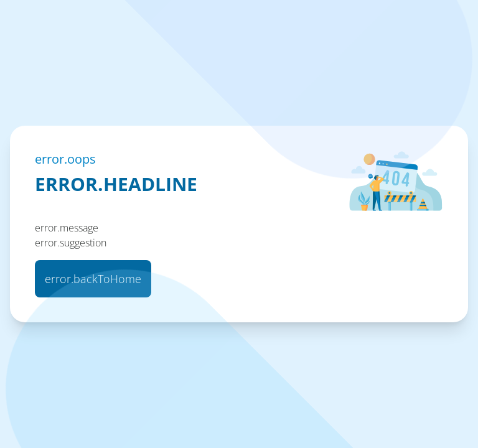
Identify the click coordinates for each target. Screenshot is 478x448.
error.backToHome (93, 279)
